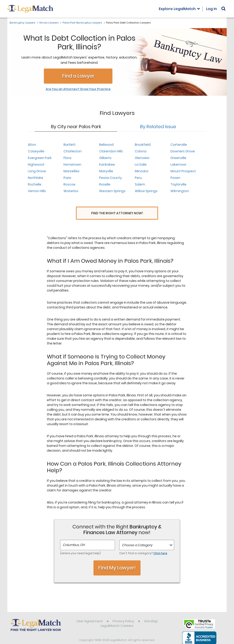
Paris (67, 178)
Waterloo (71, 191)
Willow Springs (146, 191)
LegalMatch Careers (117, 617)
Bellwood (106, 145)
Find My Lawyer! (117, 559)
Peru (138, 178)
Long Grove (37, 171)
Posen (175, 178)
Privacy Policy (123, 613)
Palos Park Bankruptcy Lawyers (82, 23)
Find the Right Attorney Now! (117, 213)
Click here (160, 545)
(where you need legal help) (80, 545)
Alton (32, 145)
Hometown (72, 164)
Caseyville (36, 151)
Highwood (36, 164)
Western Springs (112, 191)
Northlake (36, 178)
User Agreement (90, 613)
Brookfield (143, 145)
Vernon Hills (37, 191)
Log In (211, 9)
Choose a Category (137, 537)
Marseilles (72, 171)
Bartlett (70, 145)
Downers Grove (183, 151)
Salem (140, 184)
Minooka (142, 171)
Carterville (179, 145)
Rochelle (35, 184)
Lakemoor (178, 164)
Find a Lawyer (78, 76)
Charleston (73, 151)
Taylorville (178, 184)
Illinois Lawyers (49, 23)
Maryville (106, 171)
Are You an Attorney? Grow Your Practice (78, 89)
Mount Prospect (183, 171)
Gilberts (105, 158)
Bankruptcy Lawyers (22, 23)
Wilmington (180, 191)
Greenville (178, 158)
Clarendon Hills (111, 151)
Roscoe (69, 184)
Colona (141, 151)
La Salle (141, 164)
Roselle (105, 184)
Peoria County (110, 178)
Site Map (151, 613)
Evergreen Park (40, 158)
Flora (67, 158)
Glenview (142, 158)
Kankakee (107, 164)
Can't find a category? (143, 545)
